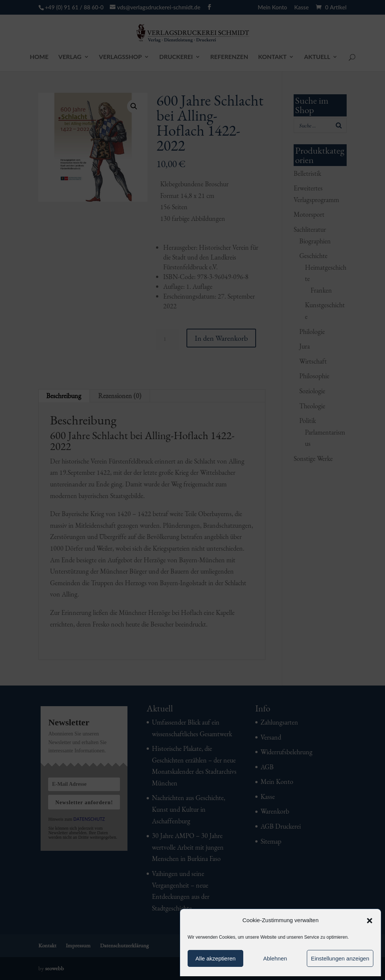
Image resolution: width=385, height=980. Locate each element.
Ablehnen (275, 958)
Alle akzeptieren (216, 958)
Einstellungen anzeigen (340, 958)
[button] (370, 921)
